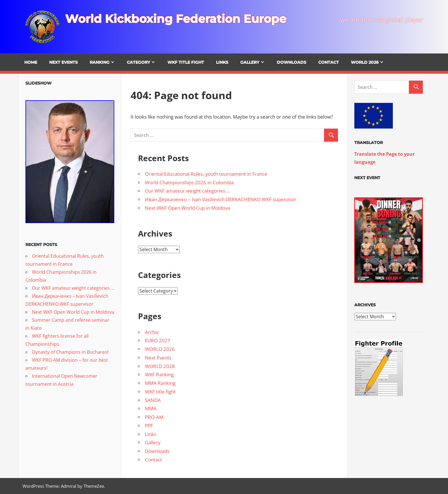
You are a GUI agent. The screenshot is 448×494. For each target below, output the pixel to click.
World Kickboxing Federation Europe (176, 19)
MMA (151, 408)
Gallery (250, 62)
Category (138, 62)
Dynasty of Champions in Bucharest (70, 352)
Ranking (100, 62)
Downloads (292, 62)
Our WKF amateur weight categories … (187, 191)
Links (222, 62)
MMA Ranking (160, 383)
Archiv (152, 332)
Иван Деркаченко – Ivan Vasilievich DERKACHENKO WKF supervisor (221, 199)
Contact (329, 62)
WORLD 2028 (160, 366)
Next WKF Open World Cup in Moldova (187, 208)
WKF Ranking (159, 374)
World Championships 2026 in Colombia (189, 182)
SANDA (153, 400)
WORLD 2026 (365, 62)
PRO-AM (154, 417)
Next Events (63, 62)
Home (31, 62)
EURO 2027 (158, 340)
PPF (149, 426)
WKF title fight (186, 62)
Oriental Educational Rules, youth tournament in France (206, 174)
